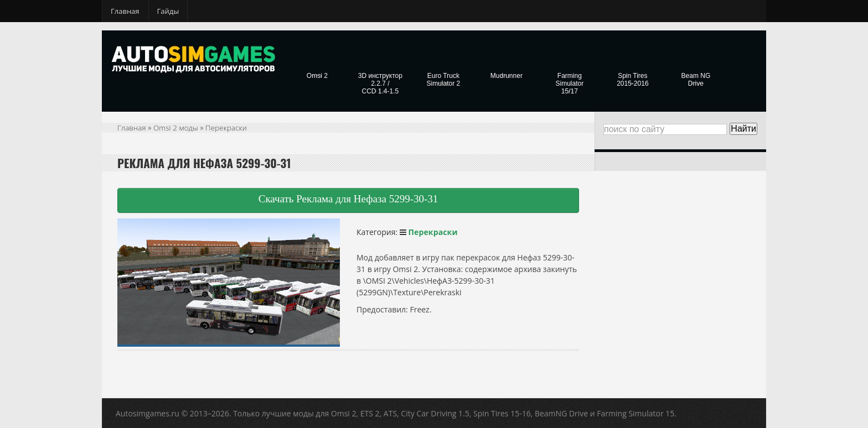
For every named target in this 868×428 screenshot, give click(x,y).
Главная (125, 11)
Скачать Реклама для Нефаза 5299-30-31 (348, 199)
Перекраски (229, 127)
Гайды (168, 11)
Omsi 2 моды (177, 127)
